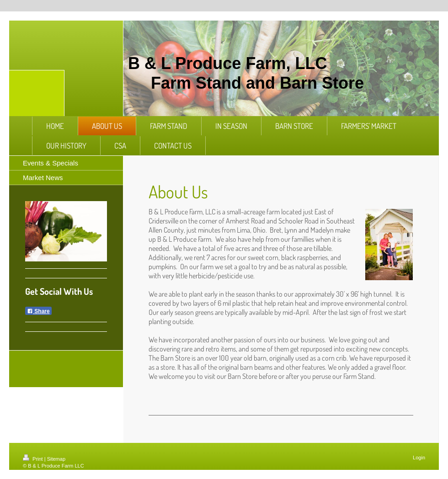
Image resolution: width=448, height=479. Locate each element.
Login (419, 458)
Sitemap (56, 459)
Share (38, 311)
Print (34, 459)
